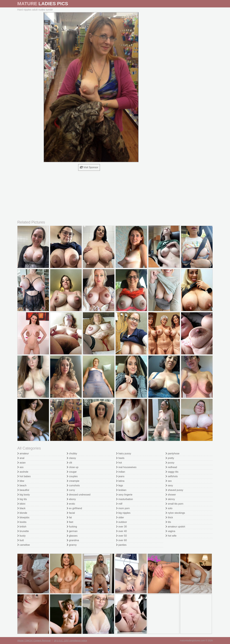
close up (73, 467)
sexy (169, 485)
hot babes (24, 476)
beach (22, 485)
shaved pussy (174, 490)
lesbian (121, 490)
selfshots (172, 476)
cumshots (73, 485)
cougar (72, 472)
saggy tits (172, 472)
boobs (22, 522)
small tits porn (174, 504)
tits (168, 522)
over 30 (121, 527)
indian (121, 472)
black (21, 508)
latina (120, 481)
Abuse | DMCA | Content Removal (34, 641)
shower (171, 495)
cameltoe (24, 545)
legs (120, 485)
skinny (170, 499)
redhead (171, 467)
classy (71, 458)
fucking (72, 527)
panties (121, 545)
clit (69, 463)
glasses (72, 536)
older (120, 517)
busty (21, 536)
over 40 (121, 531)
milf (119, 504)
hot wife (171, 536)
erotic (71, 504)
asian (21, 463)
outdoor (122, 522)
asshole (23, 472)
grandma (73, 540)
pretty (170, 458)
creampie (73, 481)
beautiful (23, 490)
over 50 (121, 536)
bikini (21, 504)
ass (20, 467)
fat (69, 517)
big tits (22, 499)
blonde (22, 513)
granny (72, 545)
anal (21, 458)
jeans (120, 476)
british (22, 527)
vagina (170, 531)
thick (169, 517)
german (72, 531)
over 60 (121, 540)
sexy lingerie (124, 495)
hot (119, 463)
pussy (170, 463)
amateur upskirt (175, 527)
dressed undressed (79, 495)
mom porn (123, 508)
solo (169, 508)
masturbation (125, 499)
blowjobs (23, 517)
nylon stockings (175, 513)
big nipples (123, 513)
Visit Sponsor (89, 167)
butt (21, 540)
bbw (21, 481)
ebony (71, 499)
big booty (24, 495)
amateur (23, 454)
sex (169, 481)
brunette (23, 531)
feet (70, 522)
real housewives (126, 467)
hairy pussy (124, 454)
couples (72, 476)
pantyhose (172, 454)
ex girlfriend (74, 508)
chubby (72, 454)
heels (120, 458)
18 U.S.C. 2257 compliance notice (70, 641)
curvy (71, 490)
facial (71, 513)
